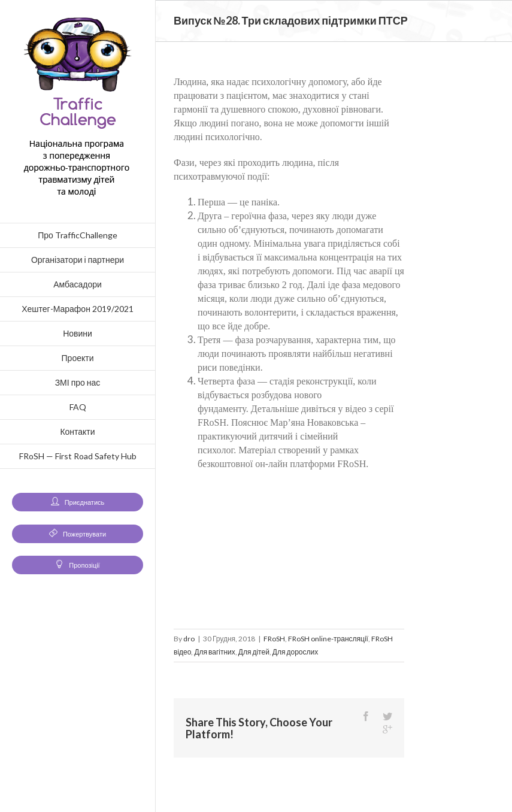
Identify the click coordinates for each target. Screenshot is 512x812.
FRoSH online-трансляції (328, 639)
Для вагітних (214, 652)
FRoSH (274, 639)
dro (189, 639)
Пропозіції (77, 565)
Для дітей (254, 652)
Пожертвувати (78, 534)
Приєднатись (78, 502)
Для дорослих (295, 652)
